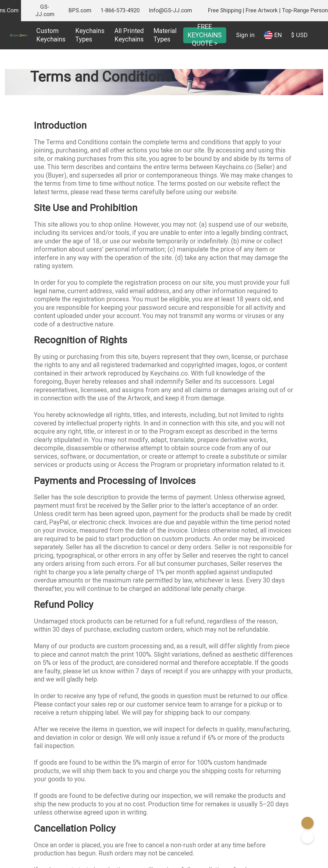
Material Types (165, 35)
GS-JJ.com (45, 10)
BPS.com (80, 10)
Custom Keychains (51, 35)
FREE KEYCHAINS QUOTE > (205, 35)
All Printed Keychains (129, 35)
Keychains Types (90, 35)
